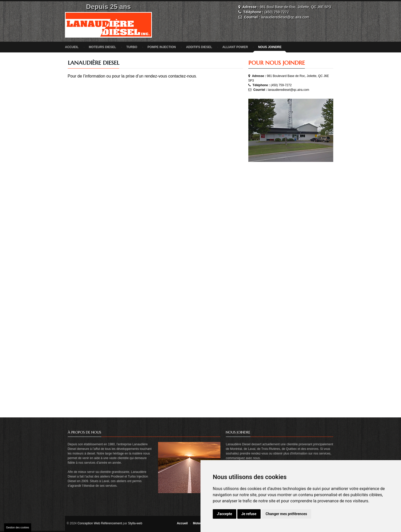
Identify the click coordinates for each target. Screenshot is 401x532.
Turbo (132, 47)
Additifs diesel (199, 47)
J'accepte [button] (225, 514)
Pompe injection (162, 47)
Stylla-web (135, 523)
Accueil (72, 47)
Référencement (112, 523)
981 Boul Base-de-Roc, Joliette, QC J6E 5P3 (295, 7)
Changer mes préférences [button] (286, 514)
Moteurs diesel (102, 47)
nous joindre (270, 47)
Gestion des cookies (18, 528)
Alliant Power (235, 47)
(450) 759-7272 (277, 12)
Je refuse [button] (249, 514)
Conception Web (89, 523)
